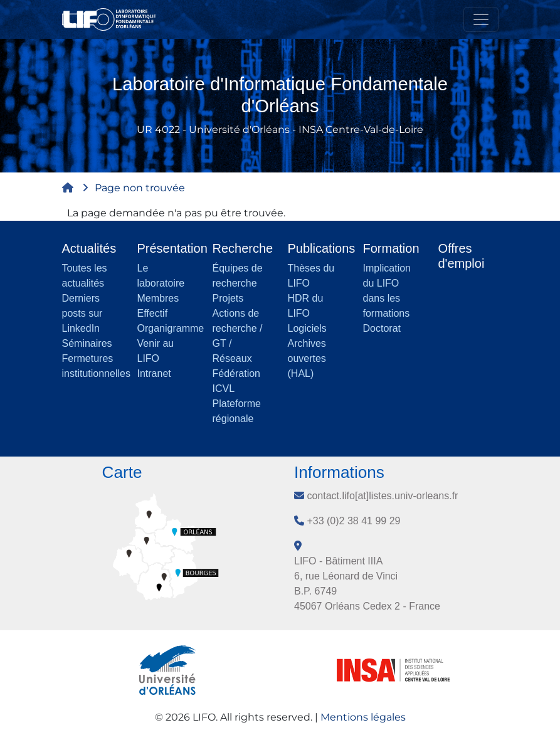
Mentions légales (363, 717)
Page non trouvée (140, 188)
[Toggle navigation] (481, 19)
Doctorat (382, 328)
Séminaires (87, 343)
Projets (228, 298)
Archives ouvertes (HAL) (307, 358)
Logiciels (307, 328)
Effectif (153, 313)
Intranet (154, 373)
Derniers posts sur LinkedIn (82, 313)
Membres (158, 298)
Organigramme (171, 328)
